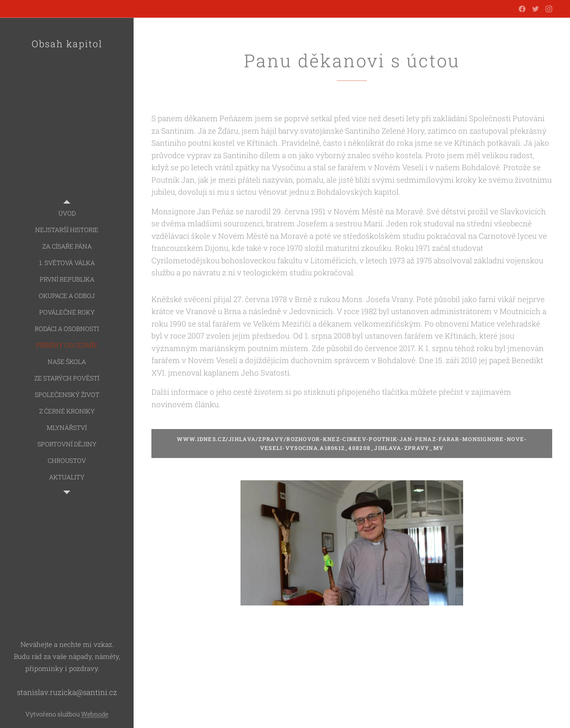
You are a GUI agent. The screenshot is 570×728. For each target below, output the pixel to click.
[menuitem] (67, 213)
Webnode (95, 714)
